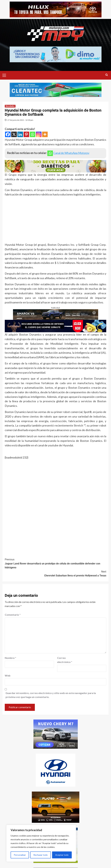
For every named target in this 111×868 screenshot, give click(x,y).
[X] (14, 134)
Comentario (13, 615)
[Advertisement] (55, 220)
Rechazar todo (41, 855)
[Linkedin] (20, 134)
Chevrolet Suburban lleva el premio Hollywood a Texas (55, 573)
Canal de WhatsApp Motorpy (71, 153)
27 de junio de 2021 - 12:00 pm (20, 120)
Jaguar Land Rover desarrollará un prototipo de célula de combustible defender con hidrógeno (55, 563)
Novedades (10, 106)
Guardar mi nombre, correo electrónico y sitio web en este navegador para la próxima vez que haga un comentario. (51, 695)
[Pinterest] (26, 134)
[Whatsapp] (33, 134)
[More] (45, 134)
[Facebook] (8, 134)
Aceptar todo (62, 855)
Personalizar (20, 855)
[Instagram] (39, 134)
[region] (41, 843)
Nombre (10, 658)
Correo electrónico (65, 660)
